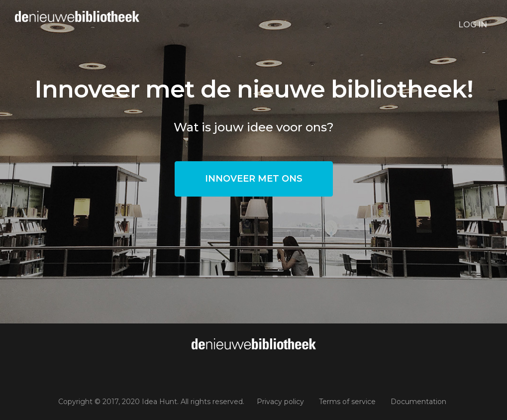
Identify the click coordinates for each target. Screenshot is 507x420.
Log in (473, 25)
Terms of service (347, 402)
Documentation (418, 402)
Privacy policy (280, 402)
